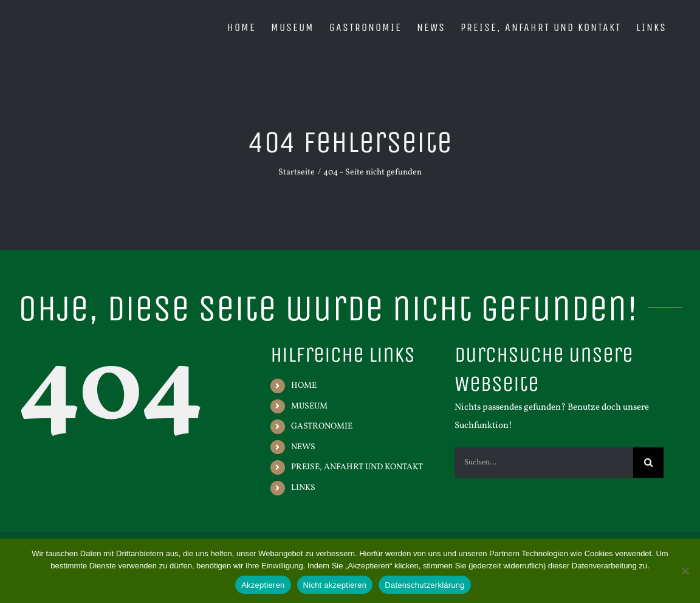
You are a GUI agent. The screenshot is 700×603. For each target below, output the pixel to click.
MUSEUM (309, 406)
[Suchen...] (544, 463)
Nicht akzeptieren (335, 585)
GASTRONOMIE (322, 426)
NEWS (303, 447)
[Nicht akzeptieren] (685, 571)
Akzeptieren (263, 585)
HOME (304, 386)
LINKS (303, 488)
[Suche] (648, 463)
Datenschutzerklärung (424, 585)
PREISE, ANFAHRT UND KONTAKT (357, 467)
